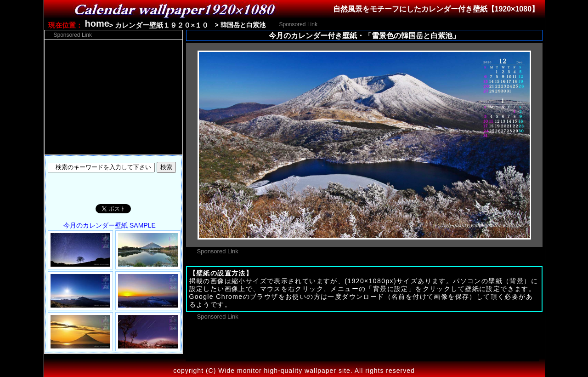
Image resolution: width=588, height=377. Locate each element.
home (97, 23)
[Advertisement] (428, 24)
